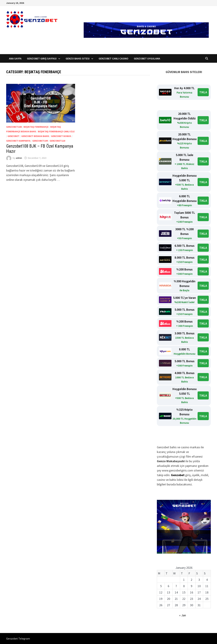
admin (19, 158)
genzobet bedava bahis (35, 136)
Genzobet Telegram (18, 639)
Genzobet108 (14, 127)
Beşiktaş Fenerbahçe (36, 127)
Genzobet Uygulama (147, 58)
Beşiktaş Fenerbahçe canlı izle (56, 131)
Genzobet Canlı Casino (113, 58)
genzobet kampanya (18, 141)
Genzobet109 (40, 141)
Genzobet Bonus (61, 136)
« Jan (183, 615)
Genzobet (13, 136)
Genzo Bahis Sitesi (78, 58)
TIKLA (203, 92)
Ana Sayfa (15, 58)
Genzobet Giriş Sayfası (42, 58)
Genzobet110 (57, 141)
